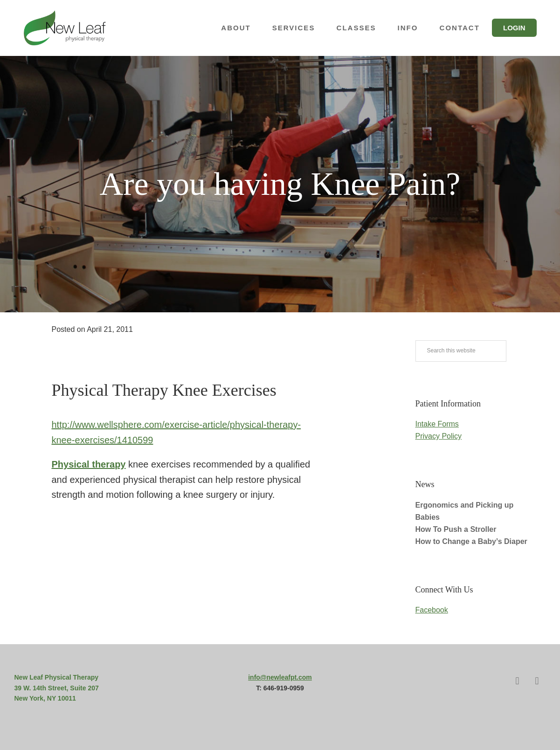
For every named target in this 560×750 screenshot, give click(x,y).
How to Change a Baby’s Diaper (471, 541)
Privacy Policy (439, 436)
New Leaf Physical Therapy (75, 28)
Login (514, 28)
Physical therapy (89, 464)
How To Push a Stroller (456, 529)
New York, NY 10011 (45, 698)
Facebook (432, 610)
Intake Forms (437, 424)
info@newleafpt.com (280, 677)
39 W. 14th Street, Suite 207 (57, 688)
